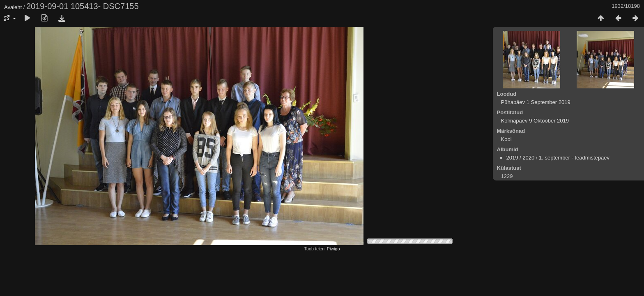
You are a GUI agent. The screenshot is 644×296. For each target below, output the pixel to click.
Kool (506, 139)
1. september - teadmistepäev (574, 158)
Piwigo (333, 249)
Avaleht (13, 7)
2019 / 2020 (521, 158)
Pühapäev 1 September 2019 (536, 102)
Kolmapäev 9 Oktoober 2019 (535, 121)
